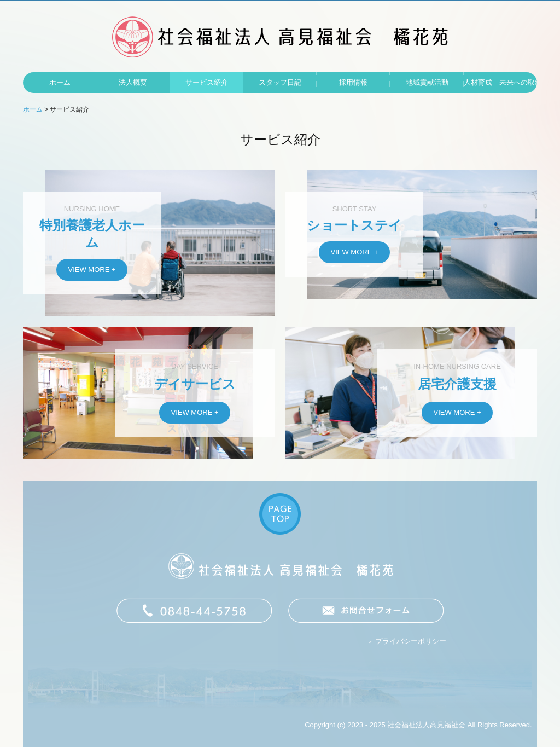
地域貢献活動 (427, 82)
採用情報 (353, 82)
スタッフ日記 (280, 82)
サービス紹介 (207, 82)
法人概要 (133, 82)
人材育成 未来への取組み (500, 82)
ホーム (60, 82)
